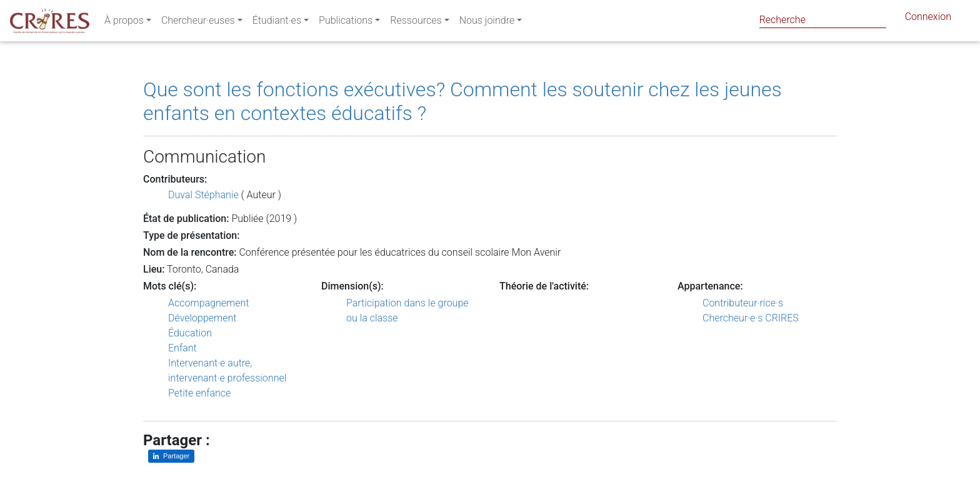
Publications (346, 23)
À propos (124, 23)
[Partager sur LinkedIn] (171, 456)
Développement (202, 318)
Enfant (182, 348)
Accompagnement (208, 303)
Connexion (928, 19)
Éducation (190, 333)
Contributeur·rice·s (743, 303)
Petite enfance (199, 393)
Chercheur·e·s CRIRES (751, 318)
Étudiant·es (277, 23)
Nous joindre (487, 23)
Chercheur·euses (198, 23)
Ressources (416, 23)
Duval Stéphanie (203, 195)
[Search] (823, 20)
